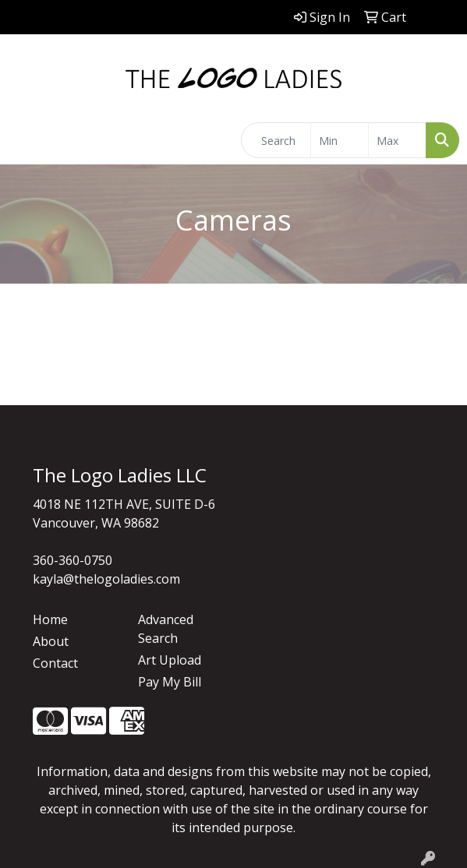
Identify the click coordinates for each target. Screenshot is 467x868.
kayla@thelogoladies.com (106, 579)
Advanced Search (166, 629)
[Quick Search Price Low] (340, 140)
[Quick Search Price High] (397, 140)
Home (50, 619)
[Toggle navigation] (24, 140)
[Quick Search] (276, 140)
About (51, 641)
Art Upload (170, 660)
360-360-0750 (73, 560)
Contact (55, 663)
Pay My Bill (170, 682)
